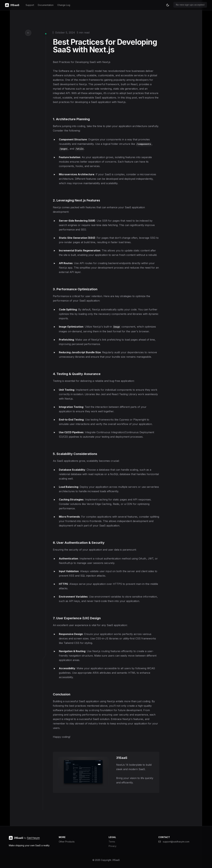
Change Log (64, 5)
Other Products (67, 842)
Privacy (112, 846)
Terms (112, 842)
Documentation (46, 5)
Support (30, 5)
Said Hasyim (33, 838)
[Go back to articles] (28, 33)
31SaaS (116, 860)
